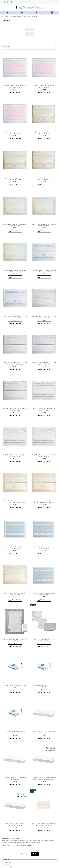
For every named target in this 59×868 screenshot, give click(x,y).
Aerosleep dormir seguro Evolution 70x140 (15, 732)
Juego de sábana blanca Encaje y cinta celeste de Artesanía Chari (15, 363)
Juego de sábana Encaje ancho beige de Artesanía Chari (15, 594)
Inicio (16, 2)
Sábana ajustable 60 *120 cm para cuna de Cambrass (44, 732)
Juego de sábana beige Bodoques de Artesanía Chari (44, 133)
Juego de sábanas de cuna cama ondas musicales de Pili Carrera (44, 824)
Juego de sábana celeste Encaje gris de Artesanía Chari (15, 455)
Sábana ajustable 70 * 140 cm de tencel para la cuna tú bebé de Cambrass (44, 778)
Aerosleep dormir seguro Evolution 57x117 (15, 685)
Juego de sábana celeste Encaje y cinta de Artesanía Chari (44, 363)
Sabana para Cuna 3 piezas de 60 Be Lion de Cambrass (44, 640)
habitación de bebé (30, 845)
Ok (35, 854)
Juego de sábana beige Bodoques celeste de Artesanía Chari (44, 179)
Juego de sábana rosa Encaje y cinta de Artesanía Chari (15, 409)
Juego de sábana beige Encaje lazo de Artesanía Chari (15, 225)
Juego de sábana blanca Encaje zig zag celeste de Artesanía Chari (44, 271)
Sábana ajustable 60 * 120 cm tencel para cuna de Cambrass (15, 824)
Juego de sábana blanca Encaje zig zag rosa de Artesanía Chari (15, 317)
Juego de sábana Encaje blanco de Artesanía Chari (15, 548)
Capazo (8, 862)
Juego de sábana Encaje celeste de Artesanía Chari (44, 594)
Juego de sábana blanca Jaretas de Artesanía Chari (15, 133)
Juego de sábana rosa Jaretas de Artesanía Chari (44, 86)
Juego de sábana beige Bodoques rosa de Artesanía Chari (15, 179)
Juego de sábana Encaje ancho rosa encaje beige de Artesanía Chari (15, 502)
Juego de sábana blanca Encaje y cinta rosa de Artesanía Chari (44, 317)
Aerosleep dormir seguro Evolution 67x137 (44, 686)
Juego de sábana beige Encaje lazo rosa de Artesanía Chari (44, 225)
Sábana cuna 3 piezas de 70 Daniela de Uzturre (15, 640)
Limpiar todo (25, 854)
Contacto (25, 2)
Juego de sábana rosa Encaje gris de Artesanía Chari (44, 409)
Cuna (7, 865)
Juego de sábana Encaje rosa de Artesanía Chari (44, 548)
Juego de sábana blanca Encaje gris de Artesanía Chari (44, 455)
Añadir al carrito (15, 93)
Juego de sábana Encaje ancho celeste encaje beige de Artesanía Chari (44, 502)
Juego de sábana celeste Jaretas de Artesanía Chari (15, 86)
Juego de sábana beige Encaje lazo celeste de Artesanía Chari (15, 271)
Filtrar (6, 47)
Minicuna (8, 867)
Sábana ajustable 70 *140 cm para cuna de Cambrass (15, 778)
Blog (20, 2)
